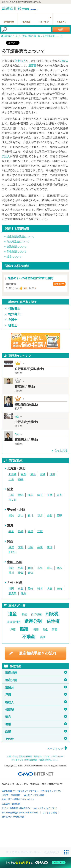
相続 (24, 614)
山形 (11, 479)
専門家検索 (9, 22)
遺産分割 (33, 621)
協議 (24, 629)
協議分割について (17, 247)
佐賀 (21, 589)
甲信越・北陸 (16, 510)
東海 (10, 526)
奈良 (50, 547)
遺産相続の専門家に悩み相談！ (35, 341)
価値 (43, 637)
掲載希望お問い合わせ (49, 760)
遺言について (14, 257)
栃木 (21, 495)
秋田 (52, 474)
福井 (40, 516)
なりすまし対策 (50, 813)
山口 (50, 568)
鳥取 (11, 568)
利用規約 (38, 756)
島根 (21, 568)
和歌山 (13, 552)
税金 (45, 630)
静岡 (21, 531)
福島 (21, 479)
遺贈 (36, 724)
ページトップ (55, 749)
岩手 (33, 474)
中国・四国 (15, 562)
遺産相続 (36, 673)
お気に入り (62, 22)
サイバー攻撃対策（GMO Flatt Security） (20, 813)
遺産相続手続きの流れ (38, 653)
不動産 (29, 637)
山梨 (50, 516)
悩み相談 (26, 22)
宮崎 (59, 589)
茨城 (11, 495)
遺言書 (32, 66)
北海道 (13, 474)
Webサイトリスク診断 (34, 795)
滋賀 (11, 547)
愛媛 (21, 573)
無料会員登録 (31, 760)
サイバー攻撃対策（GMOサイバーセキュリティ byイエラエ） (30, 808)
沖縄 (23, 593)
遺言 (36, 717)
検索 (61, 29)
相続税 (52, 614)
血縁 (36, 731)
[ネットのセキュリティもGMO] (35, 863)
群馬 (30, 495)
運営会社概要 (26, 756)
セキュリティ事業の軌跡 (13, 817)
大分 (50, 589)
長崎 (30, 589)
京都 (21, 547)
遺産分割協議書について (20, 237)
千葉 (50, 495)
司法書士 (14, 314)
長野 (59, 516)
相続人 (64, 61)
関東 (10, 489)
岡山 (30, 568)
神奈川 (13, 500)
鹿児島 (13, 593)
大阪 (30, 547)
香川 (11, 573)
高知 (30, 573)
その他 (36, 739)
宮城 (43, 474)
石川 (30, 516)
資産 (55, 630)
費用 (36, 630)
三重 (40, 531)
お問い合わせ (13, 756)
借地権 (53, 621)
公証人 (6, 156)
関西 (10, 541)
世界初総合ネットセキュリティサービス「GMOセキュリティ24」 (32, 791)
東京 (59, 495)
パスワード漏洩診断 (11, 795)
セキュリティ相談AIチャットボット (18, 799)
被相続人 (20, 61)
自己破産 (36, 614)
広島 (40, 568)
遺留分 (36, 687)
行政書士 (14, 309)
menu (67, 8)
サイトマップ (18, 760)
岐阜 (11, 531)
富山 (21, 516)
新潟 (11, 516)
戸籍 (13, 630)
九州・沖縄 (15, 583)
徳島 (59, 568)
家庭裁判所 (14, 622)
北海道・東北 (16, 468)
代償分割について (17, 252)
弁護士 (13, 320)
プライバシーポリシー (53, 756)
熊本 (40, 589)
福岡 (11, 589)
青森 (23, 474)
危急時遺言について (18, 242)
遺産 (12, 614)
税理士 (13, 325)
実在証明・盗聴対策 (11, 804)
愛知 (30, 531)
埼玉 (40, 495)
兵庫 (40, 547)
